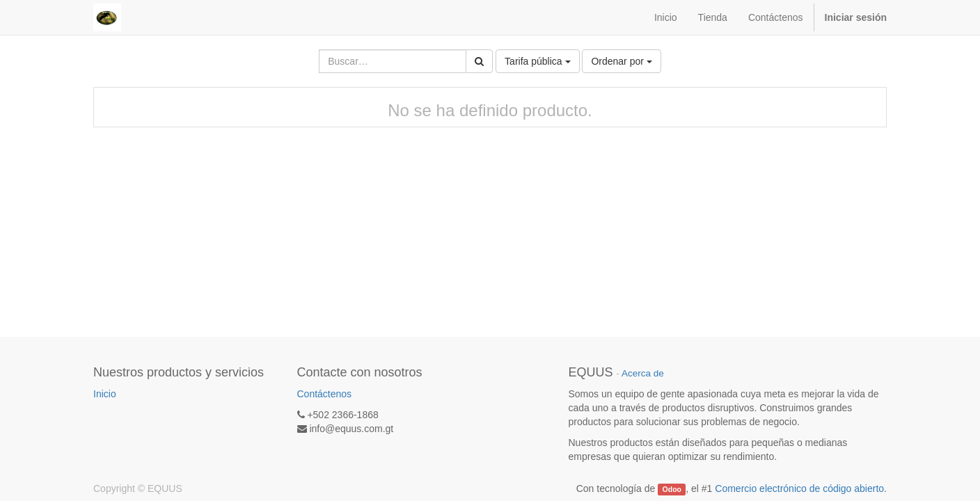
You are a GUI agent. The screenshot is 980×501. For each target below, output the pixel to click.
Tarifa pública (537, 61)
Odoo (672, 489)
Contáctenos (325, 394)
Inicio (105, 394)
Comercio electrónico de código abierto (799, 488)
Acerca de (643, 373)
